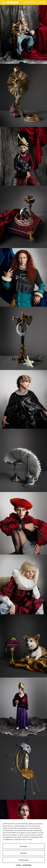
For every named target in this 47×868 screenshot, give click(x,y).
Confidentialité (27, 865)
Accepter (23, 846)
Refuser (24, 853)
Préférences (24, 860)
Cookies (18, 865)
